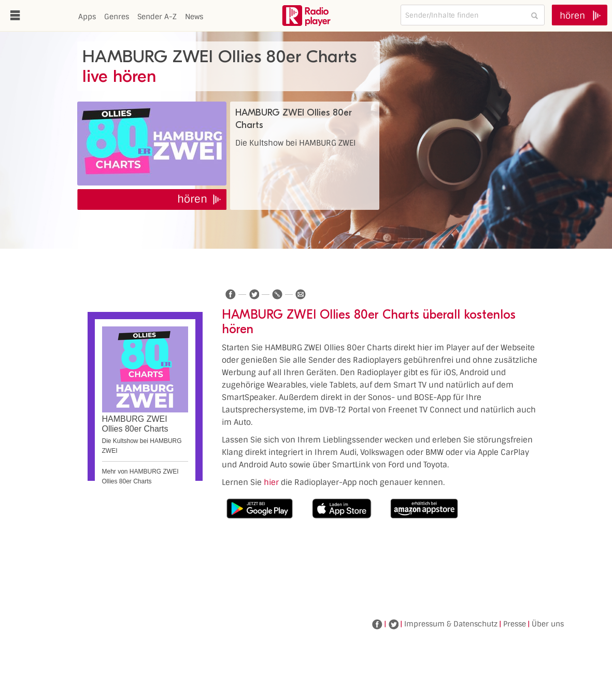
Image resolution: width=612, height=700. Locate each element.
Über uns (548, 624)
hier (271, 482)
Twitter (393, 624)
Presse (515, 624)
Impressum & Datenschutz (451, 624)
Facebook (377, 624)
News (194, 17)
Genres (117, 17)
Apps (87, 17)
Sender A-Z (157, 17)
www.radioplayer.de (306, 16)
